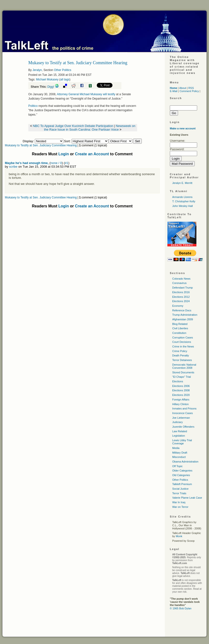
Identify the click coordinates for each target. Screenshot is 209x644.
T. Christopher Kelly (184, 201)
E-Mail (174, 91)
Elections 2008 (181, 390)
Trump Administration (185, 315)
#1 (67, 163)
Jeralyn (37, 70)
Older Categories (182, 471)
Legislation (179, 436)
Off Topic (177, 466)
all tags (65, 79)
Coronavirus (179, 283)
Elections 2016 (181, 292)
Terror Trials (179, 493)
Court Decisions (182, 342)
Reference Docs (182, 310)
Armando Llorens (182, 197)
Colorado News (181, 279)
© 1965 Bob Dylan (181, 608)
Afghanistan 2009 (183, 319)
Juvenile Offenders (183, 427)
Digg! (51, 87)
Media (176, 448)
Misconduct (179, 457)
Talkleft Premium (182, 484)
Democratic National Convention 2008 (184, 366)
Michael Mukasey (47, 79)
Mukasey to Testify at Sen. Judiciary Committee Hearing (41, 145)
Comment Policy (189, 91)
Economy (178, 306)
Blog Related (180, 324)
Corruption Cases (183, 338)
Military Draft (180, 453)
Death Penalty (181, 355)
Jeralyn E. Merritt (182, 183)
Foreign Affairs (181, 400)
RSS (191, 88)
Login (64, 154)
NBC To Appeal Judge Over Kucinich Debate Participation (73, 126)
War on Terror (180, 507)
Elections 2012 (181, 297)
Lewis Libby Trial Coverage (182, 442)
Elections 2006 (181, 386)
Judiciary (177, 422)
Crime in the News (183, 346)
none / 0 (56, 163)
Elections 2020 (181, 395)
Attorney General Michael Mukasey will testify (86, 94)
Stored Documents (183, 372)
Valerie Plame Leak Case (187, 498)
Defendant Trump (183, 288)
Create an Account (92, 154)
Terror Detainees (182, 360)
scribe (13, 167)
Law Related (180, 431)
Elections (178, 381)
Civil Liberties (180, 328)
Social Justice (180, 489)
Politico (33, 106)
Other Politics (63, 70)
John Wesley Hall (183, 206)
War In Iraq (179, 502)
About (183, 88)
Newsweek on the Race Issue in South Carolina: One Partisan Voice (90, 128)
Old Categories (181, 475)
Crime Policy (180, 351)
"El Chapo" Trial (182, 377)
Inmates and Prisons (184, 408)
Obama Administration (185, 462)
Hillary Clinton (180, 404)
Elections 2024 (181, 301)
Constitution (179, 333)
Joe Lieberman (181, 418)
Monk (179, 536)
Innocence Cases (183, 413)
